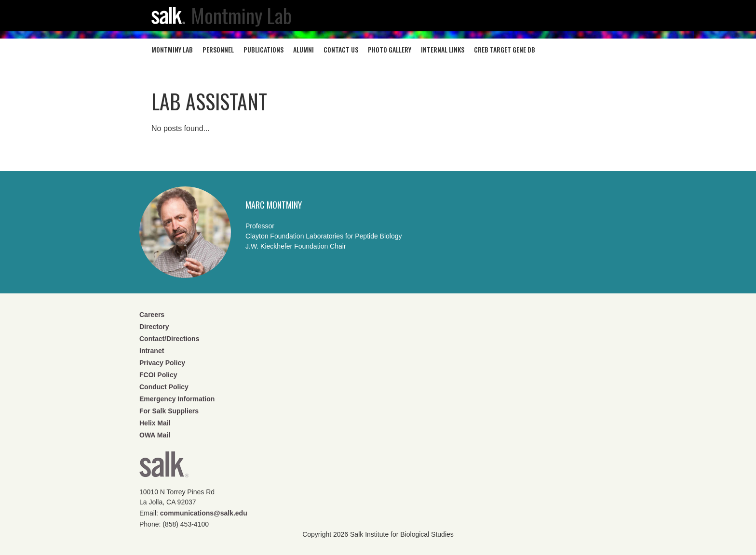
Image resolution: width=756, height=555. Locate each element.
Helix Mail (155, 423)
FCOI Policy (158, 375)
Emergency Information (177, 399)
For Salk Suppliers (169, 411)
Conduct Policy (164, 387)
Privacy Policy (162, 363)
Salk (164, 468)
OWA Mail (155, 435)
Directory (154, 327)
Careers (152, 315)
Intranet (152, 351)
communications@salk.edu (204, 513)
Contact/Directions (169, 339)
